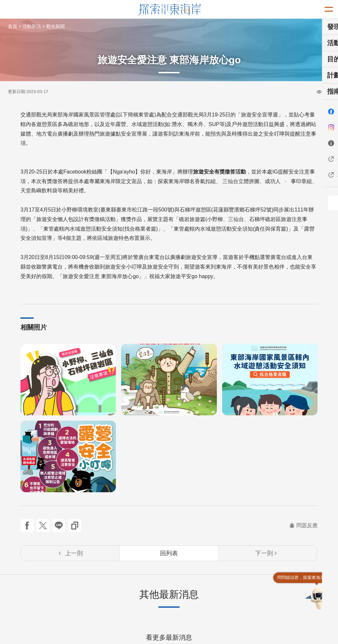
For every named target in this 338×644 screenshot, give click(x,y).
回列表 (169, 553)
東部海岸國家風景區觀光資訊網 (169, 10)
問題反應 (303, 525)
